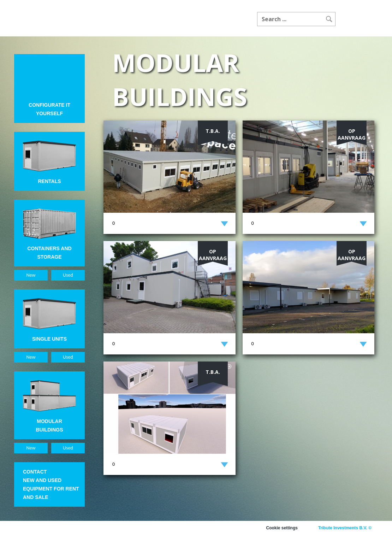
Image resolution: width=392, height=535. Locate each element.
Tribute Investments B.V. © (345, 528)
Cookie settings (282, 528)
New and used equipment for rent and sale (51, 489)
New (31, 275)
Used (68, 275)
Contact (35, 472)
